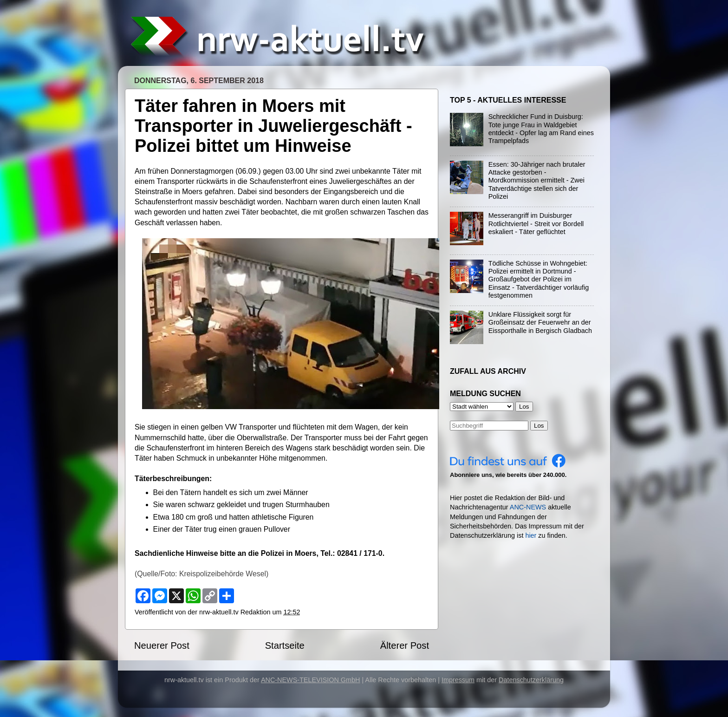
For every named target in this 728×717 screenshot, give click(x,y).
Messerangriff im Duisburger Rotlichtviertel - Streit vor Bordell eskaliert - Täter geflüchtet (536, 224)
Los (539, 426)
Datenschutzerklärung (531, 680)
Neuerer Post (162, 645)
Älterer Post (405, 645)
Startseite (285, 645)
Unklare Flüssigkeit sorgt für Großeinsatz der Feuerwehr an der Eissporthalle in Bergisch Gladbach (540, 323)
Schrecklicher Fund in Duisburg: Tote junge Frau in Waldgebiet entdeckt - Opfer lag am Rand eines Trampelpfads (541, 129)
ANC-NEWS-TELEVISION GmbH (311, 680)
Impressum (458, 680)
